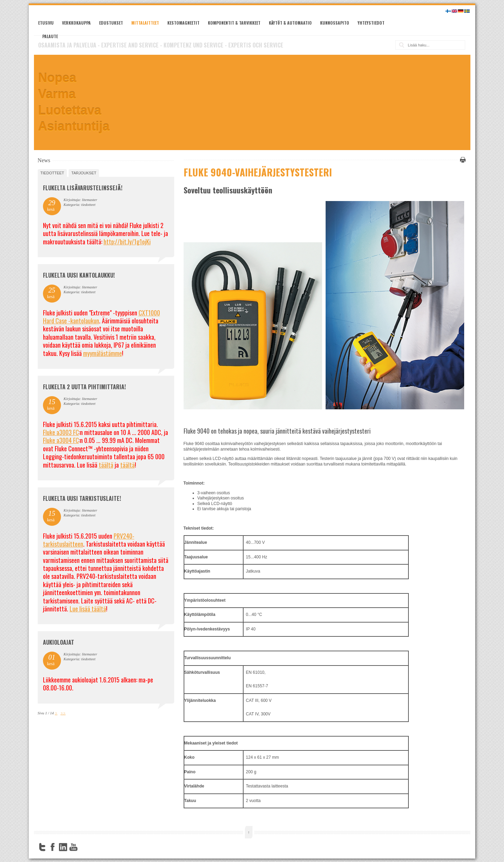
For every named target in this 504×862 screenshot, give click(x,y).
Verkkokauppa (76, 23)
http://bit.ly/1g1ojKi (127, 242)
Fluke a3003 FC (61, 432)
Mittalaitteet (145, 23)
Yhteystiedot (371, 23)
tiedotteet (52, 173)
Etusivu (46, 23)
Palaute (50, 36)
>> (63, 713)
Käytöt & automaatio (290, 23)
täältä (106, 465)
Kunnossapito (335, 23)
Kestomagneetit (183, 23)
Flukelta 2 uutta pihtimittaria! (84, 387)
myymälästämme (103, 353)
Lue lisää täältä (88, 609)
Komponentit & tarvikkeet (234, 23)
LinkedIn (63, 847)
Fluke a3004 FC (61, 440)
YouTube (73, 847)
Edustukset (111, 23)
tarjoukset (84, 173)
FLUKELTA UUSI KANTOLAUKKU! (79, 275)
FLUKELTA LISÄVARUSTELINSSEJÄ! (83, 188)
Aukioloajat (59, 642)
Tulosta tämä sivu (462, 160)
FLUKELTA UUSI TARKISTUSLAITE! (82, 498)
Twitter (42, 847)
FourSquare (84, 847)
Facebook (53, 847)
